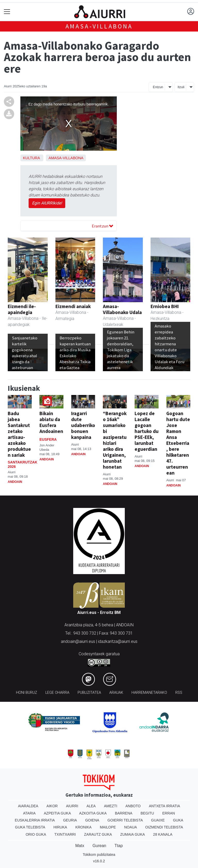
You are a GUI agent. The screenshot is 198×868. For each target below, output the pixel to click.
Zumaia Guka (133, 834)
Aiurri (72, 806)
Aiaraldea (28, 806)
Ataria (30, 813)
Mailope (108, 827)
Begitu (147, 813)
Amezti (110, 806)
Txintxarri (65, 834)
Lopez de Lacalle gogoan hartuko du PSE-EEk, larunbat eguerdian (147, 431)
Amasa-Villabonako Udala (122, 309)
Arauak (116, 693)
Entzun (158, 87)
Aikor (52, 806)
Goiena (92, 820)
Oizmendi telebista (164, 827)
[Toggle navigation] (7, 12)
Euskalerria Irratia (35, 820)
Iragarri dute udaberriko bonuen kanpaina (83, 425)
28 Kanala (163, 834)
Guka (178, 820)
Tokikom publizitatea (99, 855)
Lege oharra (57, 693)
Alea (91, 806)
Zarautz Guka (98, 834)
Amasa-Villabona (99, 26)
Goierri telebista (125, 820)
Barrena (124, 813)
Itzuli (181, 87)
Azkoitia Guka (93, 813)
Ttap (119, 846)
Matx (80, 846)
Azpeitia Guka (57, 813)
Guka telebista (30, 827)
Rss (179, 693)
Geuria (70, 820)
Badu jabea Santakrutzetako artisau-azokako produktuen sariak (19, 434)
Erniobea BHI (165, 306)
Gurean (99, 846)
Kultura (31, 158)
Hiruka (60, 827)
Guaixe (158, 820)
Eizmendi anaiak (73, 306)
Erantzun (102, 226)
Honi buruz (27, 693)
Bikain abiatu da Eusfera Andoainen (51, 422)
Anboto (133, 806)
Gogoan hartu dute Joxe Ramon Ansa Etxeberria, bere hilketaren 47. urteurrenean (178, 443)
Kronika (83, 827)
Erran (168, 813)
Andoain (15, 482)
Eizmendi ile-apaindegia (22, 309)
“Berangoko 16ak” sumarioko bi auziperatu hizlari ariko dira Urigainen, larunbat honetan (115, 440)
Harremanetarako (149, 693)
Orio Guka (36, 834)
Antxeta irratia (164, 806)
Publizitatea (89, 693)
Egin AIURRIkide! (47, 203)
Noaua (130, 827)
